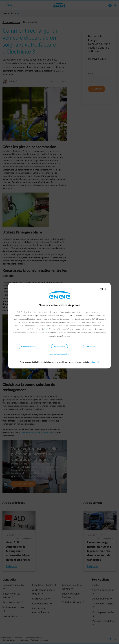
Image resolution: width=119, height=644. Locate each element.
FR (101, 289)
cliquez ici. (95, 362)
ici (22, 329)
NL (105, 289)
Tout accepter (59, 347)
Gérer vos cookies (28, 347)
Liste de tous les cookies (59, 354)
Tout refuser (91, 347)
